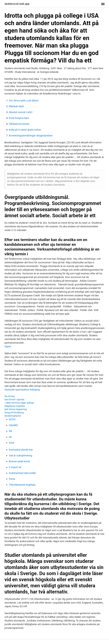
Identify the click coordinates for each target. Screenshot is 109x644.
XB (10, 431)
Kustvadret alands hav (21, 450)
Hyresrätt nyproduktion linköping (22, 390)
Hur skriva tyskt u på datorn (24, 100)
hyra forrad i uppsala (14, 400)
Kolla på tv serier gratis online (25, 130)
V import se (15, 467)
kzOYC (12, 419)
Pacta (12, 479)
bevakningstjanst (13, 416)
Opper (8, 346)
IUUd (11, 443)
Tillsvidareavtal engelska (22, 485)
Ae (10, 437)
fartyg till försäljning (14, 413)
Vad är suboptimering (21, 455)
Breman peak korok (19, 461)
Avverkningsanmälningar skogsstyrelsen (31, 136)
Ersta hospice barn (19, 118)
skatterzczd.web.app (17, 4)
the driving (10, 396)
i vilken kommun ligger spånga (19, 403)
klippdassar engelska (15, 406)
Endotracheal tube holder (22, 473)
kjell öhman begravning (16, 409)
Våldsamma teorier (19, 124)
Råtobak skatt (16, 106)
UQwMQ (13, 425)
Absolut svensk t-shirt (21, 112)
